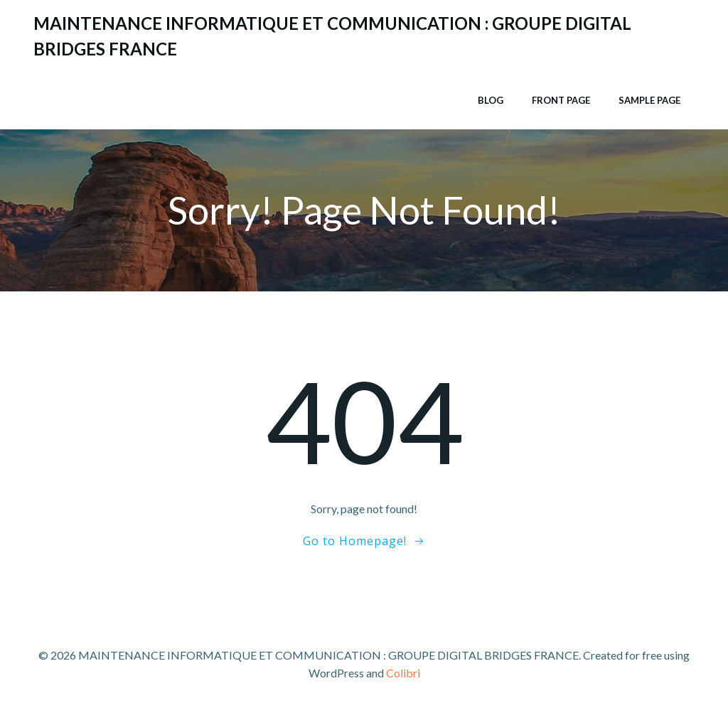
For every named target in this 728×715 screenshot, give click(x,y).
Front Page (561, 100)
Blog (491, 100)
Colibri (403, 673)
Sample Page (649, 100)
